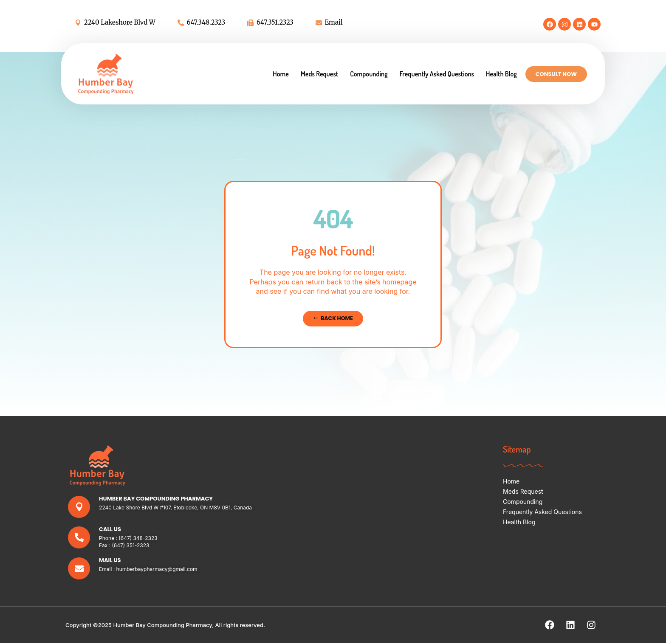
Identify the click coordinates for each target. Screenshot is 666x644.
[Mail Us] (79, 569)
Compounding (369, 74)
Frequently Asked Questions (437, 74)
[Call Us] (79, 538)
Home (281, 74)
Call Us (110, 530)
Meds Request (319, 74)
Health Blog (501, 74)
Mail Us (110, 561)
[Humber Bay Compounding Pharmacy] (79, 507)
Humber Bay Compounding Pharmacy (156, 499)
